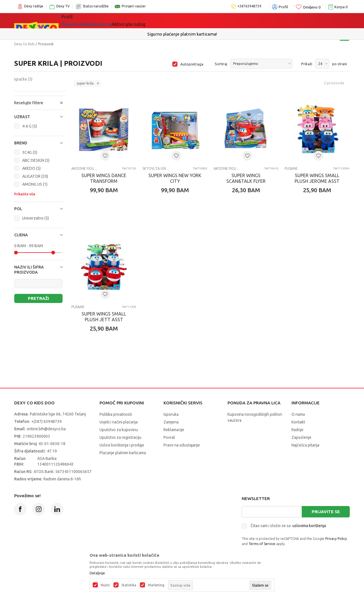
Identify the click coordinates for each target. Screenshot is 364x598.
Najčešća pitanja (305, 445)
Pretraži (38, 298)
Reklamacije (174, 430)
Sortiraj (221, 64)
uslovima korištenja (309, 526)
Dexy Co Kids (24, 44)
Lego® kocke (141, 21)
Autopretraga (192, 64)
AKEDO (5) (31, 168)
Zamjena (171, 422)
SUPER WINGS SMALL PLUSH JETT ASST (104, 317)
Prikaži (307, 64)
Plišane (291, 168)
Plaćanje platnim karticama (123, 453)
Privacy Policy (336, 539)
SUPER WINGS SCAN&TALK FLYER (246, 178)
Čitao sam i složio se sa (288, 526)
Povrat (169, 437)
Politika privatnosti (116, 414)
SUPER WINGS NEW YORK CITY (175, 178)
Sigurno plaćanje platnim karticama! (182, 34)
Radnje (297, 430)
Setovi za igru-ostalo (156, 168)
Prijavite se (326, 512)
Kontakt (298, 422)
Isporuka (171, 414)
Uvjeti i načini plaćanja (119, 422)
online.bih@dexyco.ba (46, 429)
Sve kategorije (81, 21)
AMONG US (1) (35, 184)
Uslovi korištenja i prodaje (122, 445)
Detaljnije (97, 573)
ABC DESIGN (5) (36, 160)
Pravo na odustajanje (182, 445)
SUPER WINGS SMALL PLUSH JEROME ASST (317, 178)
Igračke (112, 21)
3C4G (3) (30, 152)
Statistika (129, 585)
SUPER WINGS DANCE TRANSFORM (104, 178)
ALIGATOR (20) (35, 176)
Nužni (105, 585)
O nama (298, 414)
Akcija (169, 21)
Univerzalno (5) (36, 218)
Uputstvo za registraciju (120, 437)
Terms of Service (262, 544)
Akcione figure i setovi (85, 168)
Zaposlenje (301, 437)
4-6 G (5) (30, 126)
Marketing (156, 585)
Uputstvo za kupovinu (119, 430)
